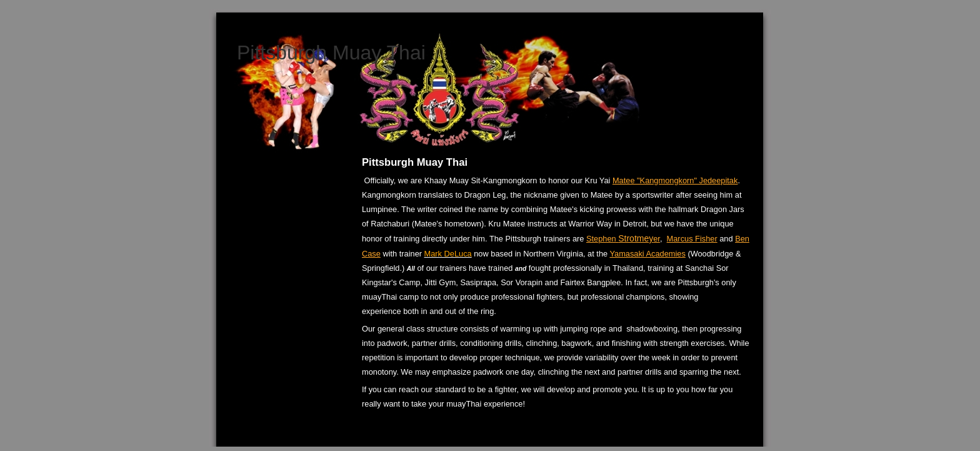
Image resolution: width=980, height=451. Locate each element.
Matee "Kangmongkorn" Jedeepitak (675, 180)
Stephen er (623, 239)
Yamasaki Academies (647, 254)
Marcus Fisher (692, 239)
